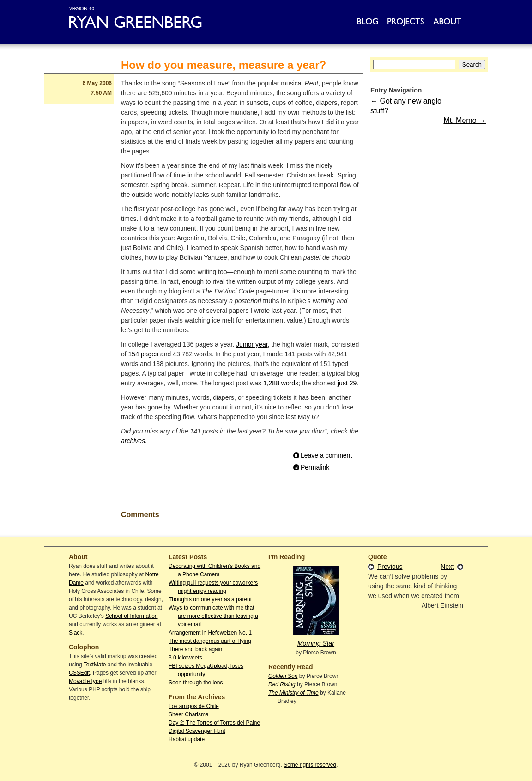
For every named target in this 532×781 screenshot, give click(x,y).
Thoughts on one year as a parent (210, 599)
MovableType (85, 681)
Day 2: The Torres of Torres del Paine (214, 723)
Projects (406, 22)
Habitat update (187, 739)
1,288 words (281, 383)
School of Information (131, 616)
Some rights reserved (310, 765)
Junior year (252, 344)
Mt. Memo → (465, 120)
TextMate (95, 665)
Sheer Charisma (189, 714)
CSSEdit (79, 673)
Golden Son (283, 676)
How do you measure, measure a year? (224, 65)
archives (133, 441)
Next (447, 567)
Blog (368, 22)
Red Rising (282, 684)
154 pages (143, 354)
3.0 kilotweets (185, 658)
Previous (390, 567)
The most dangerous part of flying (210, 641)
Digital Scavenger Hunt (197, 731)
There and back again (195, 649)
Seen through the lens (196, 683)
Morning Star (316, 643)
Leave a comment (326, 455)
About (447, 22)
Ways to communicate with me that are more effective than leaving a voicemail (213, 616)
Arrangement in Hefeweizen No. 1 (210, 633)
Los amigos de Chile (194, 706)
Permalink (315, 467)
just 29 (347, 383)
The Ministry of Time (293, 693)
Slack (76, 633)
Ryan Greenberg (266, 22)
